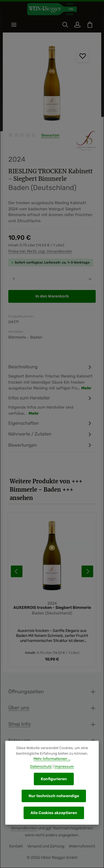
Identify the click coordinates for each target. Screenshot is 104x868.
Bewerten (50, 135)
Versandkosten (24, 828)
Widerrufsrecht (82, 846)
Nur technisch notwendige (54, 796)
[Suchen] (65, 25)
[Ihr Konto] (77, 25)
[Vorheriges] (17, 571)
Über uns (19, 708)
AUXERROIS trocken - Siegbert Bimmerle (52, 608)
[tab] (51, 377)
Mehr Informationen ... (52, 759)
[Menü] (14, 25)
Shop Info (19, 724)
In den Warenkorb (52, 296)
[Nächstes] (87, 571)
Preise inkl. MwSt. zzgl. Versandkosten (40, 251)
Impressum (64, 766)
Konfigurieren (54, 779)
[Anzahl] (52, 279)
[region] (52, 85)
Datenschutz (41, 766)
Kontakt (16, 846)
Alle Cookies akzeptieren (54, 813)
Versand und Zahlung (46, 846)
